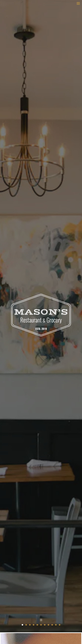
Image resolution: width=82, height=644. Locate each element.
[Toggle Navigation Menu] (78, 3)
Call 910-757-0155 (41, 628)
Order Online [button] (41, 634)
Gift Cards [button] (41, 641)
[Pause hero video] (41, 620)
